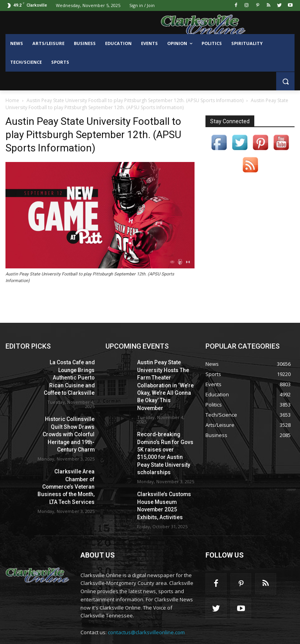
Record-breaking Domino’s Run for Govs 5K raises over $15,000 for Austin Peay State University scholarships (165, 433)
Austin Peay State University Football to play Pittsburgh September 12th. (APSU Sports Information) (135, 100)
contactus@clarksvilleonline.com (146, 602)
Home (12, 100)
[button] (285, 81)
